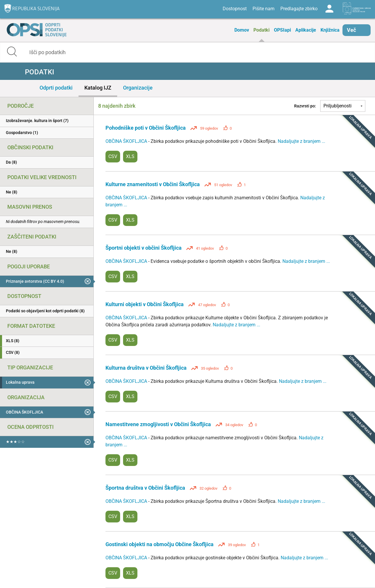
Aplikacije (306, 30)
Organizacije (138, 88)
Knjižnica (330, 30)
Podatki (261, 30)
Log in (329, 9)
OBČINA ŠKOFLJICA (127, 141)
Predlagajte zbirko (299, 9)
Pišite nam (264, 9)
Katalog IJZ (98, 88)
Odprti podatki (56, 88)
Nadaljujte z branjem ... (301, 141)
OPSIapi (282, 30)
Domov (242, 30)
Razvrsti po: (305, 106)
